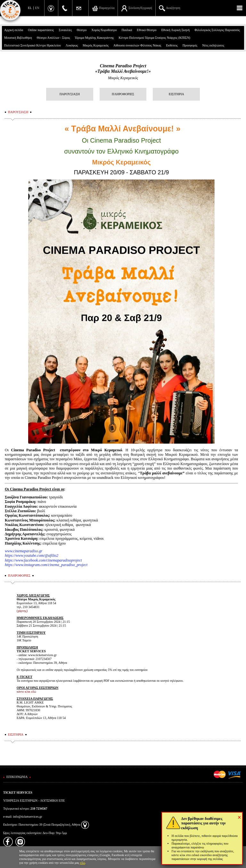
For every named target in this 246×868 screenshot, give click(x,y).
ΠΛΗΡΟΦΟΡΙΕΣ (123, 94)
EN (37, 8)
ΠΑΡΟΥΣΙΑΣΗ (70, 94)
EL (30, 8)
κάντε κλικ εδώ (26, 692)
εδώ (83, 863)
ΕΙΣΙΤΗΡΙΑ (176, 94)
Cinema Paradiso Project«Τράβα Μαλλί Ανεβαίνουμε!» (123, 69)
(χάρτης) (22, 611)
